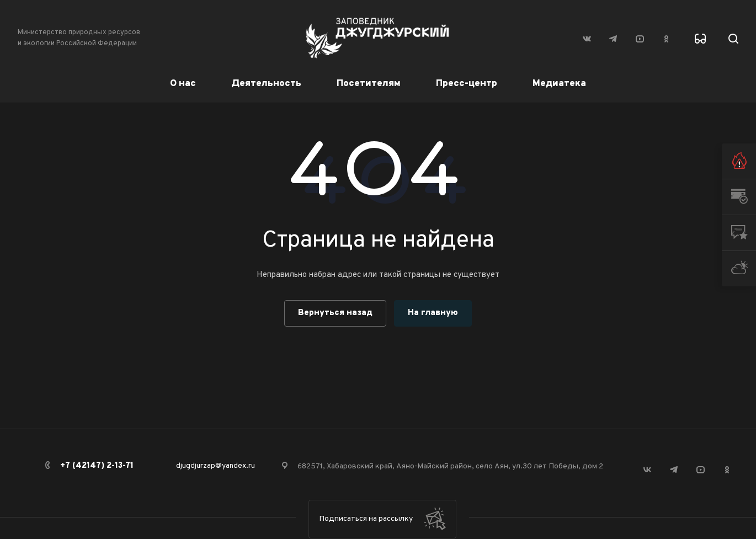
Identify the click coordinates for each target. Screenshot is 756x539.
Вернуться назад (335, 313)
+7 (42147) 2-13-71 (97, 466)
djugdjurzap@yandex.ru (215, 466)
